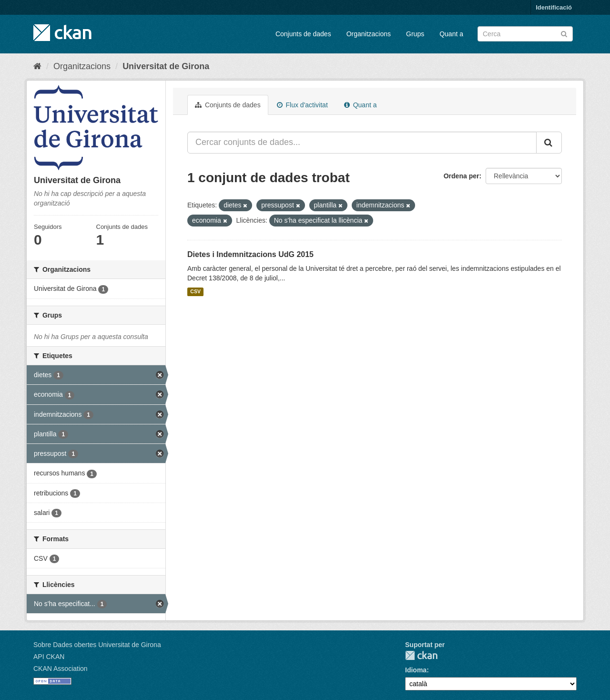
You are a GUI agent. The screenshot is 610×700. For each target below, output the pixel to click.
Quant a (451, 34)
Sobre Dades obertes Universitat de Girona (97, 645)
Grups (415, 34)
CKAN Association (61, 669)
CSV (195, 292)
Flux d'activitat (302, 105)
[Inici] (37, 66)
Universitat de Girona (166, 66)
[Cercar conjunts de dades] (525, 34)
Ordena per (462, 176)
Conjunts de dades (303, 34)
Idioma (416, 670)
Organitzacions (369, 34)
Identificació (554, 7)
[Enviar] (564, 33)
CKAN (421, 655)
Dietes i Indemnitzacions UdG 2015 (250, 254)
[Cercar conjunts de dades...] (362, 143)
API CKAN (49, 657)
